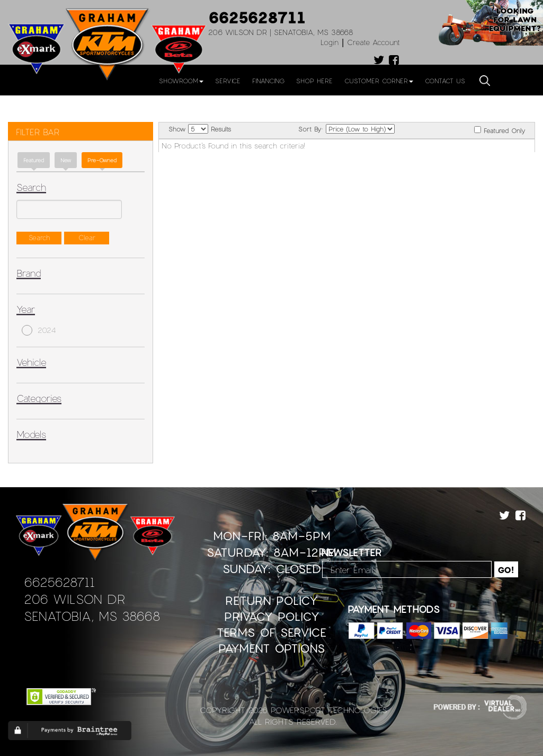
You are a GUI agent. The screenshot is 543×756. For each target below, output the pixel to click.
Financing (268, 81)
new (66, 160)
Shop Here (314, 81)
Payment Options (271, 648)
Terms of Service (271, 632)
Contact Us (445, 81)
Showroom (181, 81)
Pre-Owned (102, 160)
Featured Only (500, 130)
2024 (39, 330)
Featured (34, 160)
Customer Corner (379, 81)
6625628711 (257, 17)
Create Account (373, 42)
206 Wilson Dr (74, 599)
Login (330, 42)
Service (228, 81)
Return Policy (271, 600)
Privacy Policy (272, 616)
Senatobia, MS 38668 (92, 616)
